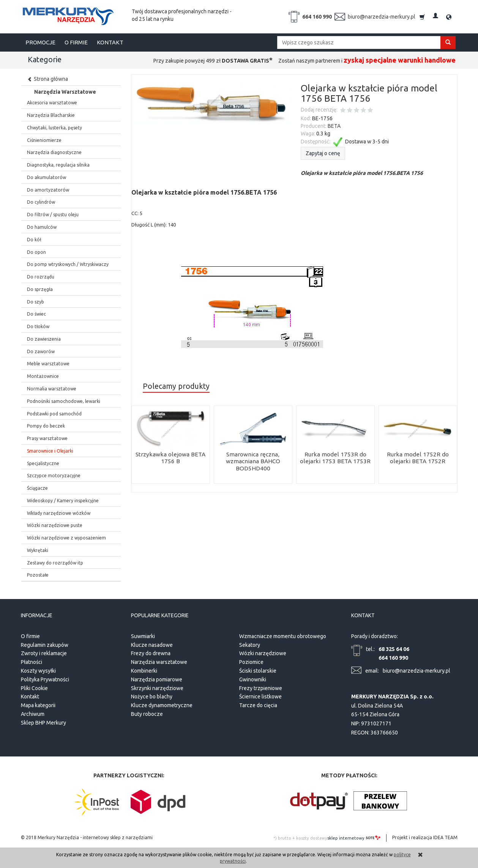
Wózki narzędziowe (263, 653)
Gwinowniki (253, 679)
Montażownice (43, 376)
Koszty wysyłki (38, 671)
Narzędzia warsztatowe (159, 662)
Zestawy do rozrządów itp (55, 563)
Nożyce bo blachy (152, 697)
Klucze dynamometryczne (162, 705)
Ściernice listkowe (260, 697)
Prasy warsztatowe (47, 438)
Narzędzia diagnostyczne (54, 152)
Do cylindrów (41, 202)
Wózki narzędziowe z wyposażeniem (66, 538)
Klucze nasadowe (152, 645)
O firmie (30, 636)
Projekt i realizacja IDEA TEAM (425, 837)
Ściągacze (37, 488)
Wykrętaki (38, 550)
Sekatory (250, 645)
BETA (334, 126)
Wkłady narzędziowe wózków (59, 513)
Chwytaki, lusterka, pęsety (54, 128)
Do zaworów (41, 351)
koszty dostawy (312, 838)
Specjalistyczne (43, 463)
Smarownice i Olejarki (50, 451)
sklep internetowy (354, 838)
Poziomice (251, 662)
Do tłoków (38, 326)
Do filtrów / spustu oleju (53, 215)
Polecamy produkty (176, 386)
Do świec (36, 314)
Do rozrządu (41, 277)
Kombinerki (144, 671)
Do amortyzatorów (48, 190)
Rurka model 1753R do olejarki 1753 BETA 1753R (335, 458)
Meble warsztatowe (48, 364)
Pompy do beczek (46, 426)
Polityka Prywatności (45, 679)
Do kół (34, 240)
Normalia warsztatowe (52, 389)
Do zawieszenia (44, 339)
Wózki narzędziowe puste (55, 525)
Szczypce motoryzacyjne (54, 476)
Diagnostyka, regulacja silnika (58, 165)
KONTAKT (110, 42)
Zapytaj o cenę (323, 153)
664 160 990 (317, 17)
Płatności (32, 662)
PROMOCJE (40, 42)
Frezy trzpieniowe (261, 688)
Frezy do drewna (151, 653)
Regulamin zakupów (45, 645)
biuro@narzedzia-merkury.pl (382, 17)
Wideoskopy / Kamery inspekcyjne (63, 501)
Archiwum (33, 714)
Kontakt (30, 697)
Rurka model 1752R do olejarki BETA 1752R (418, 458)
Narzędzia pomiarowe (157, 679)
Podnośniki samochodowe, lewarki (64, 401)
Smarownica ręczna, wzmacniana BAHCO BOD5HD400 (253, 461)
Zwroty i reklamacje (44, 653)
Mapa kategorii (38, 705)
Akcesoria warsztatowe (52, 103)
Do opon (36, 252)
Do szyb (35, 302)
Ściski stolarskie (258, 671)
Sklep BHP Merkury (43, 723)
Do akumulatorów (47, 177)
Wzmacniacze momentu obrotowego (283, 636)
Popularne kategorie (160, 616)
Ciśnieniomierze (44, 140)
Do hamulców (42, 227)
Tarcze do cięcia (258, 705)
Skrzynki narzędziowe (157, 688)
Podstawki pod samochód (54, 414)
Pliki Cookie (34, 688)
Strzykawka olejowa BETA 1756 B (171, 458)
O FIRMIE (76, 42)
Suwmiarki (143, 636)
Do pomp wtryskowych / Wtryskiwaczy (68, 264)
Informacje (37, 616)
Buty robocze (147, 714)
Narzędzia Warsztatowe (65, 92)
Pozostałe (38, 575)
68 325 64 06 (394, 649)
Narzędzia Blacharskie (51, 115)
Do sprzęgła (40, 289)
